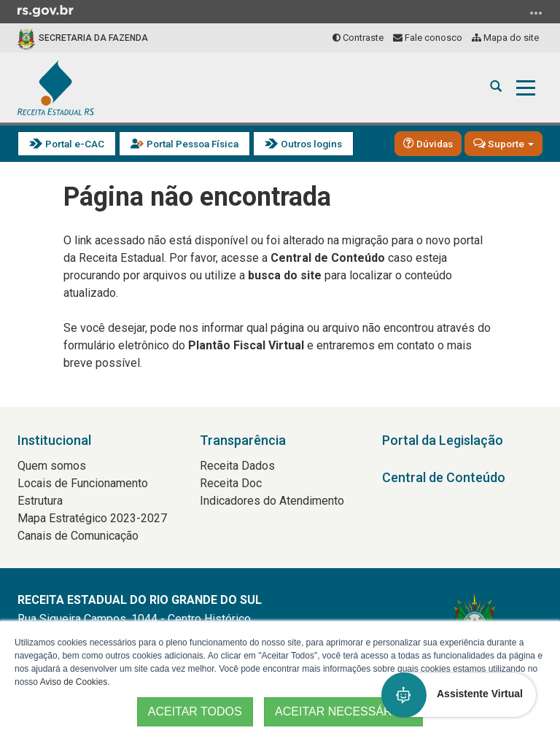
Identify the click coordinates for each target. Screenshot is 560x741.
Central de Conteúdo (444, 477)
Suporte (503, 143)
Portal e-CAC (67, 144)
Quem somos (52, 466)
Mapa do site (505, 38)
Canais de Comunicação (78, 536)
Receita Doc (231, 483)
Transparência (243, 440)
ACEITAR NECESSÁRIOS (343, 711)
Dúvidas (428, 143)
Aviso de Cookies (74, 682)
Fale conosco (428, 38)
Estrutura (40, 501)
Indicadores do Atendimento (272, 501)
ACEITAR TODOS (195, 711)
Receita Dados (237, 466)
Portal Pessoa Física (184, 144)
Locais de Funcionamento (83, 483)
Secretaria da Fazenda (93, 38)
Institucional (54, 440)
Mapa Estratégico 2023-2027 (92, 518)
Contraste (358, 38)
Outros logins (303, 144)
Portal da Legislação (443, 440)
